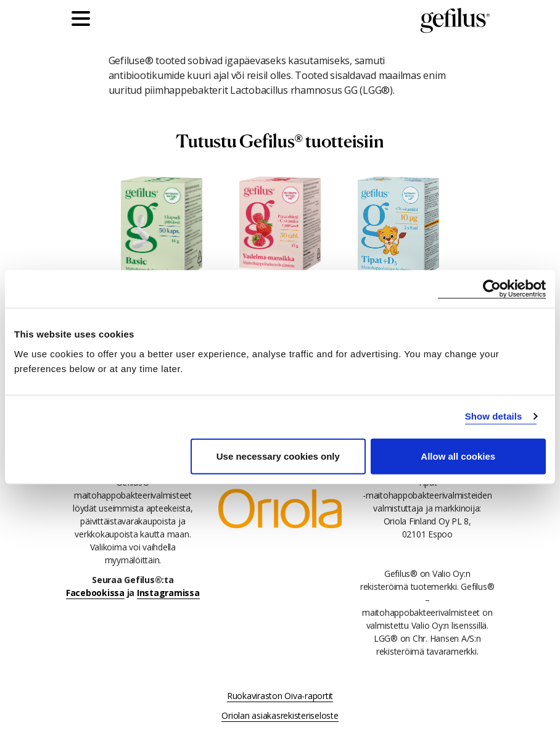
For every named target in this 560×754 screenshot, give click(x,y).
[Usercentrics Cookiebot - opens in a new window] (492, 289)
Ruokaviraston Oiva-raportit (280, 696)
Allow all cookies (458, 456)
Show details (494, 416)
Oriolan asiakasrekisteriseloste (280, 715)
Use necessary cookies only (278, 456)
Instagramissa (168, 593)
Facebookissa (95, 593)
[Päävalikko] (84, 20)
